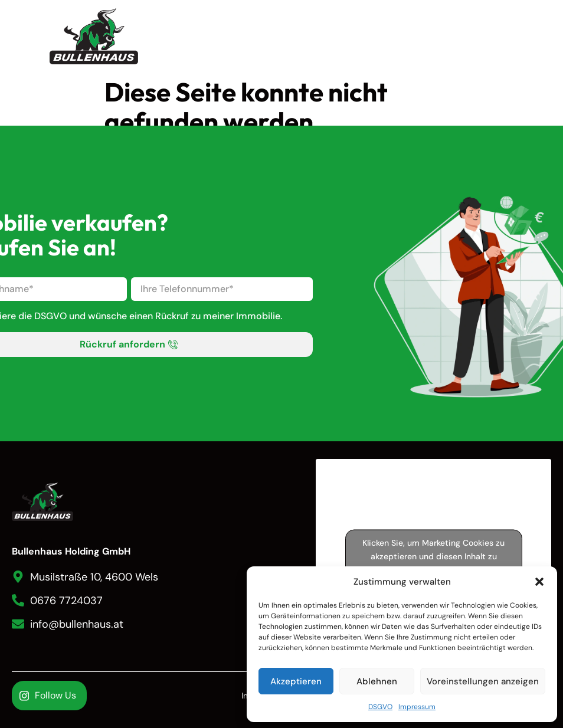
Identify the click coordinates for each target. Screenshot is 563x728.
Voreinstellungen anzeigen (483, 681)
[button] (539, 582)
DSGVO (380, 707)
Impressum (417, 707)
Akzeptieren (296, 681)
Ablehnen (377, 681)
